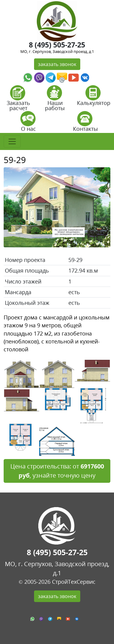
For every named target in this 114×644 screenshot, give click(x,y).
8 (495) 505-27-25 (57, 45)
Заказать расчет (18, 100)
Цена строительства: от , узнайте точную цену (57, 471)
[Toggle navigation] (12, 141)
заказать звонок (57, 64)
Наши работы (55, 100)
